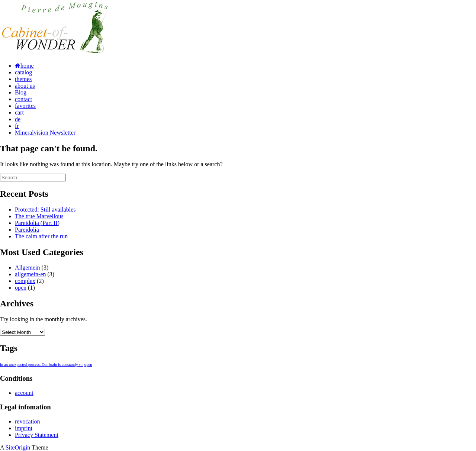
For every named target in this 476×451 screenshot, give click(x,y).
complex (25, 281)
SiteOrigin (18, 447)
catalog (23, 72)
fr (17, 126)
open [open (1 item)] (88, 365)
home (24, 66)
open (21, 288)
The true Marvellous (39, 216)
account (24, 393)
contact (23, 99)
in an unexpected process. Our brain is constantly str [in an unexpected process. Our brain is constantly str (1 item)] (41, 365)
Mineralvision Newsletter (45, 133)
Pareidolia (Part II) (37, 223)
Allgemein (28, 268)
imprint (24, 428)
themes (23, 79)
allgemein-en (30, 274)
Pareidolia (27, 230)
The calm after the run (41, 236)
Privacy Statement (37, 435)
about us (25, 86)
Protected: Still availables (45, 210)
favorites (25, 106)
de (18, 119)
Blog (21, 92)
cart (19, 112)
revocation (28, 421)
